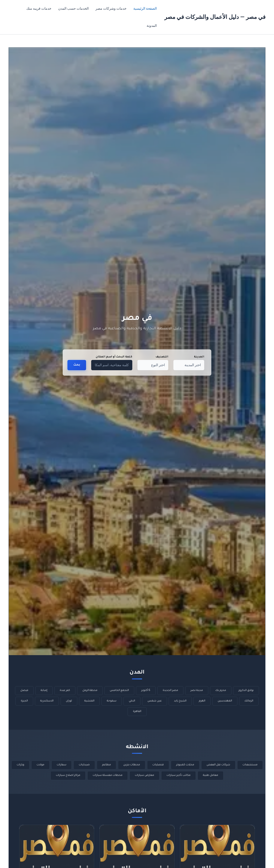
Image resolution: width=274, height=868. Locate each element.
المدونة (152, 26)
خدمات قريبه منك (39, 8)
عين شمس (155, 701)
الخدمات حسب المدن (73, 8)
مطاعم (106, 765)
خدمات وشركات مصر (111, 8)
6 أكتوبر (146, 690)
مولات (40, 765)
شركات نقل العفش (218, 765)
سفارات (62, 765)
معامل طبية (211, 775)
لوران (69, 701)
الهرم (202, 701)
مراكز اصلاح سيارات (68, 775)
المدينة (199, 357)
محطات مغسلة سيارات (108, 775)
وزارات (20, 765)
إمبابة (44, 690)
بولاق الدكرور (246, 690)
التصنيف (162, 357)
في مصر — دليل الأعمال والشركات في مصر (215, 17)
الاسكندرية (47, 701)
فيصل (24, 690)
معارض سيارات (144, 775)
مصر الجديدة (170, 690)
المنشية (89, 701)
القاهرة (137, 712)
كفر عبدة (65, 690)
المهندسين (225, 701)
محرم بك (221, 690)
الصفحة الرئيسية (145, 8)
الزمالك (249, 701)
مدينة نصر (197, 690)
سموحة (112, 701)
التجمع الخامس (119, 690)
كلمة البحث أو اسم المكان (114, 357)
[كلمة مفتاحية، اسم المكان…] (112, 365)
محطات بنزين (132, 765)
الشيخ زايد (180, 701)
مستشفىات (250, 765)
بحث (77, 365)
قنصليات (158, 765)
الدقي (132, 701)
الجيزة (24, 701)
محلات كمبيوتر (185, 765)
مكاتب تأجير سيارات (179, 775)
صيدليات (84, 765)
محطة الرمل (90, 690)
